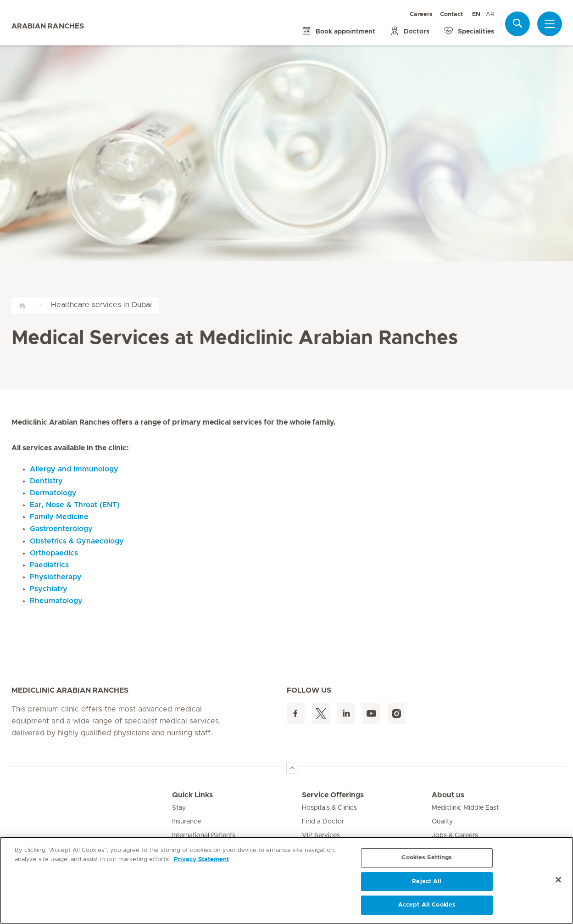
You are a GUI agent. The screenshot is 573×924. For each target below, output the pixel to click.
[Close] (558, 880)
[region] (286, 880)
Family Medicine (59, 517)
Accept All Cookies (427, 905)
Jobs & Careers (455, 835)
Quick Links (192, 795)
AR (490, 14)
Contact (451, 14)
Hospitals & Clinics (329, 808)
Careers (421, 14)
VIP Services (321, 835)
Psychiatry (49, 589)
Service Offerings (333, 795)
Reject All (427, 882)
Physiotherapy (56, 577)
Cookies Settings (427, 858)
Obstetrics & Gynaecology (77, 541)
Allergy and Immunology (74, 469)
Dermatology (53, 493)
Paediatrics (49, 565)
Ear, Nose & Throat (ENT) (75, 505)
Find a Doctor (323, 822)
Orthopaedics (54, 553)
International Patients (204, 835)
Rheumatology (56, 601)
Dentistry (46, 481)
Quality (442, 822)
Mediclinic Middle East (465, 808)
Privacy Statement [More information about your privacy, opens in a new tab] (201, 860)
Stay (179, 808)
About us (448, 795)
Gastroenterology (61, 529)
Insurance (186, 822)
